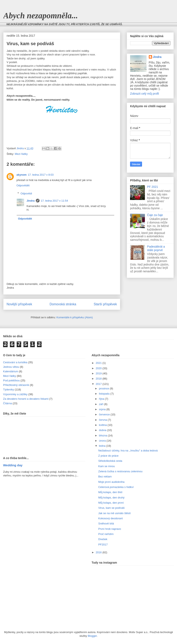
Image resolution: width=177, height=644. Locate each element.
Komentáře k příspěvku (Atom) (75, 317)
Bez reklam (105, 477)
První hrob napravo (110, 529)
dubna (103, 430)
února (103, 441)
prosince (104, 388)
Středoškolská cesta (110, 461)
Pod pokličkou (11, 380)
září (102, 404)
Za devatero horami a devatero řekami (26, 399)
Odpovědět (23, 185)
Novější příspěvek (19, 304)
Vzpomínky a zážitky (15, 394)
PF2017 (103, 545)
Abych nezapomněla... (41, 16)
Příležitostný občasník (16, 385)
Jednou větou (11, 367)
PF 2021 (153, 187)
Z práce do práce (108, 456)
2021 (99, 363)
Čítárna (8, 403)
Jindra (31, 201)
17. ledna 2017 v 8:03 (41, 175)
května (103, 425)
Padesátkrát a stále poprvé (156, 248)
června (103, 420)
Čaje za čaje (155, 215)
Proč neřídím (106, 534)
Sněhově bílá (106, 524)
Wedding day (13, 465)
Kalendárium (11, 371)
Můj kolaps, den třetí (110, 492)
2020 (99, 368)
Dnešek (103, 539)
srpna (103, 409)
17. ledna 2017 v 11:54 (54, 201)
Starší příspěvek (105, 304)
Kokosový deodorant (110, 518)
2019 (99, 373)
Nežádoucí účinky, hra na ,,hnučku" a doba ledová (128, 451)
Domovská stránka (63, 304)
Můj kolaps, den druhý (111, 498)
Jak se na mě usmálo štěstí (114, 513)
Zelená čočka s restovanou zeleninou (120, 471)
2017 (99, 384)
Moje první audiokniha (111, 482)
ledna (103, 446)
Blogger (92, 636)
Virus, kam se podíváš (111, 508)
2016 (99, 552)
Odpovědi (26, 193)
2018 (99, 379)
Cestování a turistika (15, 362)
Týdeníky (9, 390)
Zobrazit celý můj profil (144, 94)
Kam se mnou (106, 466)
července (105, 414)
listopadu (105, 394)
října (102, 399)
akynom (22, 175)
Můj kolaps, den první (111, 503)
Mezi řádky (21, 154)
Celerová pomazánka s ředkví (116, 487)
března (103, 435)
